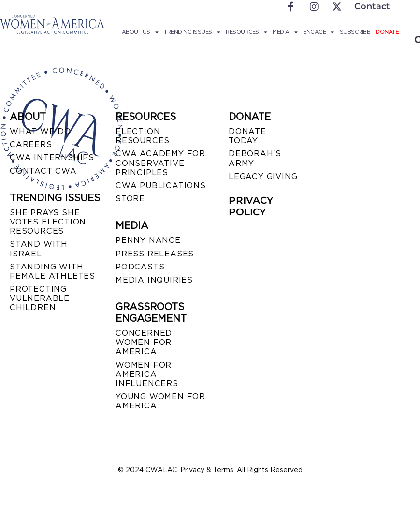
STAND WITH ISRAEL (39, 249)
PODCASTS (140, 267)
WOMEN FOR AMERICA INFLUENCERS (147, 374)
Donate (387, 32)
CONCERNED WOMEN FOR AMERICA (144, 342)
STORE (130, 199)
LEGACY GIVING (263, 176)
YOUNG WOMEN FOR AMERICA (160, 401)
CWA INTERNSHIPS (52, 157)
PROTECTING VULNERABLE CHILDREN (40, 298)
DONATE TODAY (247, 136)
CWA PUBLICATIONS (161, 186)
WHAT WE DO (40, 131)
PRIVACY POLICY (251, 206)
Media (285, 32)
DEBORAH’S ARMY (255, 158)
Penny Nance (148, 240)
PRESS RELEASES (155, 254)
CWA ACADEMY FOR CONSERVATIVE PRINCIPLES (160, 163)
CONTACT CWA (43, 171)
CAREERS (31, 144)
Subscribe (355, 32)
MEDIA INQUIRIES (154, 280)
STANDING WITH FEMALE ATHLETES (52, 271)
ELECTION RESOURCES (143, 136)
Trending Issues (192, 32)
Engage (319, 32)
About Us (140, 32)
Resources (246, 32)
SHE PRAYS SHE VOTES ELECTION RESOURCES (48, 222)
